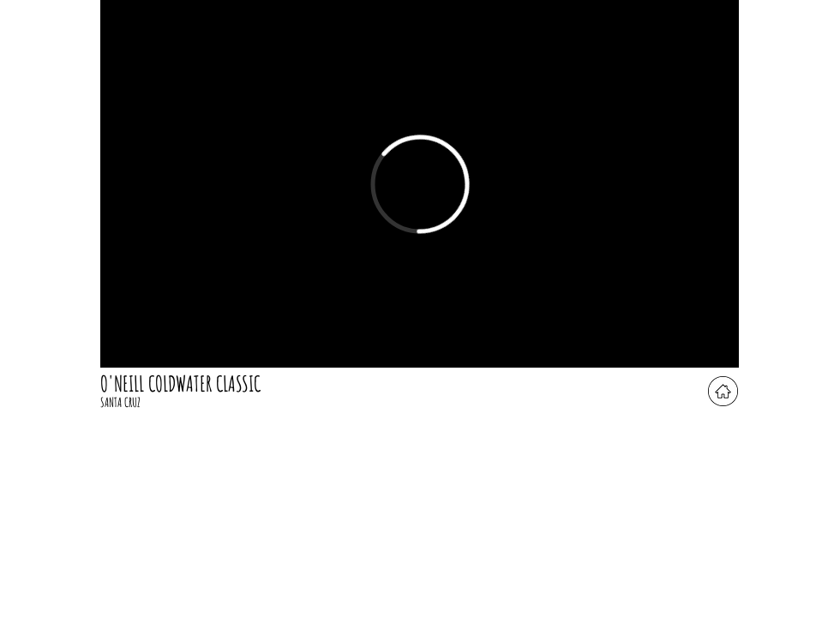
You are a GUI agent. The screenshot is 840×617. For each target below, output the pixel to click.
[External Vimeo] (420, 184)
